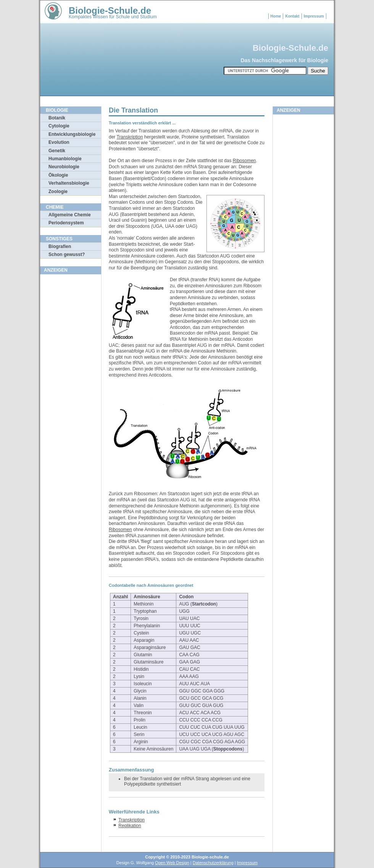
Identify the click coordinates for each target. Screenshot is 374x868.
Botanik (57, 118)
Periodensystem (66, 223)
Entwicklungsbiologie (72, 134)
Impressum (314, 16)
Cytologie (59, 126)
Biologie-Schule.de (110, 10)
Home (276, 16)
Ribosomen (244, 161)
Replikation (130, 826)
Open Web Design (172, 863)
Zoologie (58, 192)
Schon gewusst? (67, 254)
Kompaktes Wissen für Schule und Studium (113, 17)
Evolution (59, 142)
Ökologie (58, 175)
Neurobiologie (64, 167)
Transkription (130, 137)
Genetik (57, 151)
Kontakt (292, 16)
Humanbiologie (65, 159)
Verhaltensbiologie (69, 183)
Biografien (60, 246)
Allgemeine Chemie (70, 215)
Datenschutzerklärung (213, 863)
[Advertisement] (71, 393)
